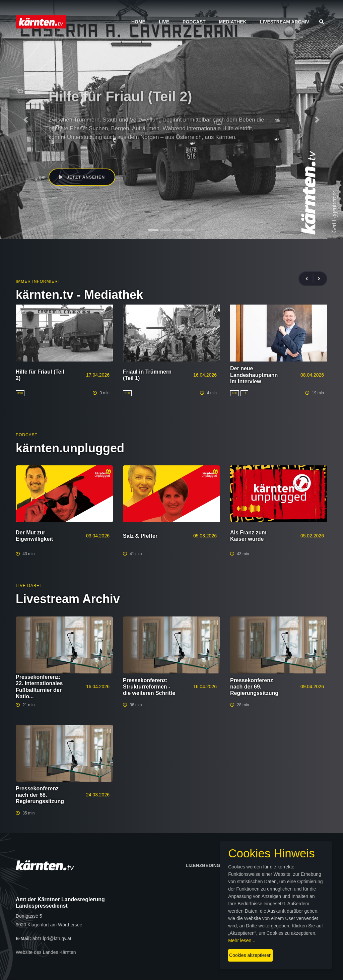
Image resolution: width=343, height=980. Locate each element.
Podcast (194, 22)
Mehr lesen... (177, 935)
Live (164, 22)
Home (138, 22)
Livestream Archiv (285, 22)
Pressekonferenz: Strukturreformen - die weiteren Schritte (149, 687)
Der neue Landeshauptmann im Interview (254, 375)
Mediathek (233, 22)
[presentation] (310, 279)
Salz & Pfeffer (140, 536)
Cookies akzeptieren (200, 950)
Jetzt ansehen (83, 178)
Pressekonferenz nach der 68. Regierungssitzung (40, 795)
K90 (53, 153)
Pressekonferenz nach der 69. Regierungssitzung (254, 687)
